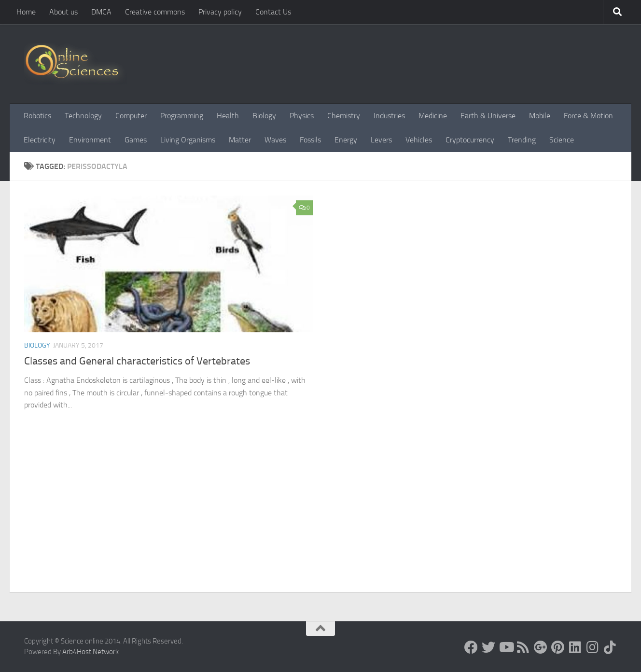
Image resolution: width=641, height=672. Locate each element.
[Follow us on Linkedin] (575, 647)
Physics (302, 116)
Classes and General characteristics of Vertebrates (137, 361)
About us (63, 12)
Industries (389, 116)
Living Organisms (188, 140)
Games (136, 140)
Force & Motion (588, 116)
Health (228, 116)
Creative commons (155, 12)
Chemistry (344, 116)
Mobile (540, 116)
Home (26, 12)
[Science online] (471, 647)
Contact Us (273, 12)
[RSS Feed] (523, 647)
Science (562, 140)
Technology (83, 116)
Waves (275, 140)
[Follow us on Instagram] (593, 647)
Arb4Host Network (91, 652)
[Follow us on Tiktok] (610, 647)
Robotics (37, 116)
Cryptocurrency (470, 140)
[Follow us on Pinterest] (558, 647)
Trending (522, 140)
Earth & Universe (488, 116)
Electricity (40, 140)
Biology (264, 116)
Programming (182, 116)
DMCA (101, 12)
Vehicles (419, 140)
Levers (381, 140)
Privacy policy (220, 12)
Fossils (310, 140)
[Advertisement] (320, 520)
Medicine (433, 116)
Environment (90, 140)
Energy (346, 140)
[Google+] (541, 647)
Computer (131, 116)
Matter (240, 140)
